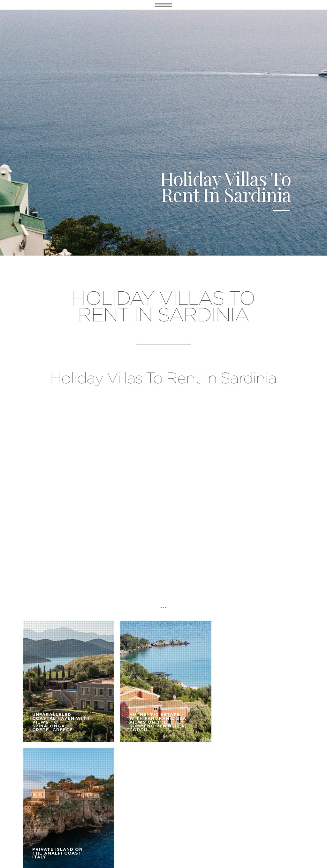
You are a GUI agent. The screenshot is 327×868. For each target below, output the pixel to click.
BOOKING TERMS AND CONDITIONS (61, 795)
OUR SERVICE (117, 785)
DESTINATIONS (37, 785)
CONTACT (119, 795)
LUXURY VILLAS (78, 785)
